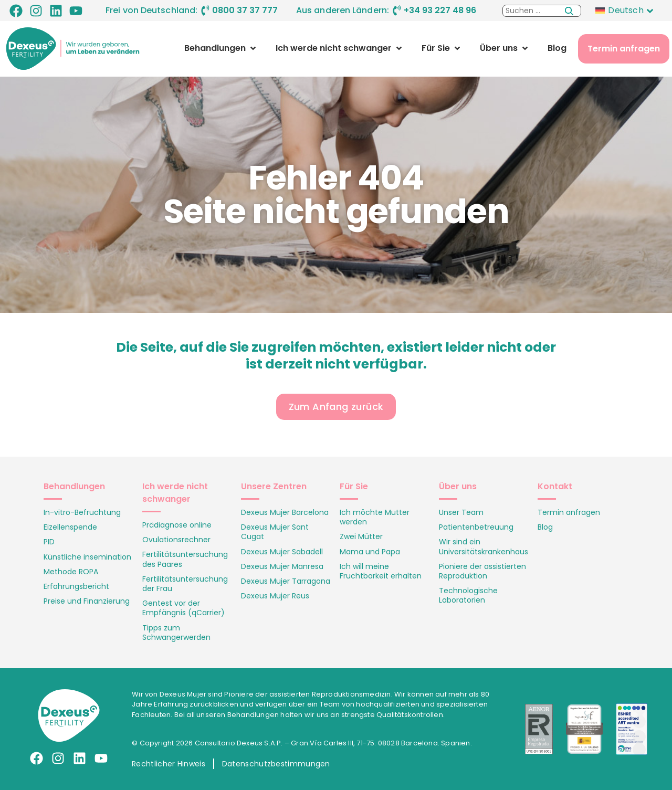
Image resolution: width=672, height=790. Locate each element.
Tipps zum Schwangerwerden (176, 633)
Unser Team (461, 512)
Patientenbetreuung (476, 527)
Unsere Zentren (274, 486)
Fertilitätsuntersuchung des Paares (185, 559)
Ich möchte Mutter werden (375, 517)
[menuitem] (627, 11)
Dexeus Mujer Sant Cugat (275, 532)
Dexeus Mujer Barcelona (285, 512)
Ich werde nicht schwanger (175, 493)
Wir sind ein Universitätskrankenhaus (484, 546)
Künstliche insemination (87, 557)
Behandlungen (74, 486)
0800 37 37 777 (245, 10)
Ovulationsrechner (176, 540)
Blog (545, 527)
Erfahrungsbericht (76, 586)
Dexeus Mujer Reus (275, 596)
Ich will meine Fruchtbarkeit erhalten (381, 571)
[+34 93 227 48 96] (397, 10)
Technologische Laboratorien (468, 595)
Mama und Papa (370, 552)
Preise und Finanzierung (87, 601)
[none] (627, 11)
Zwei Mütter (361, 536)
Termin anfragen (569, 512)
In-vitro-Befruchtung (82, 512)
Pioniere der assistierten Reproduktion (482, 571)
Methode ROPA (71, 572)
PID (49, 542)
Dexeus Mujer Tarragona (286, 581)
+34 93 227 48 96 (440, 10)
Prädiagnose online (177, 525)
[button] (221, 48)
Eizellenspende (70, 527)
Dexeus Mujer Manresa (282, 566)
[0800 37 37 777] (205, 10)
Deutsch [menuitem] (626, 10)
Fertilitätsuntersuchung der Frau (185, 584)
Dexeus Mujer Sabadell (282, 552)
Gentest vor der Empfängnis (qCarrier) (183, 608)
